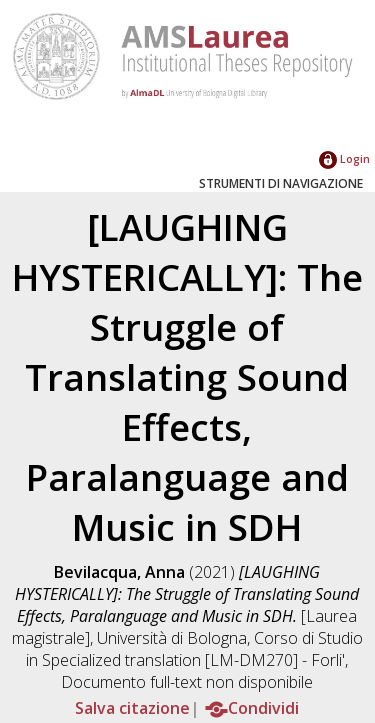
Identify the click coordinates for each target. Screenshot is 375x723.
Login (344, 158)
